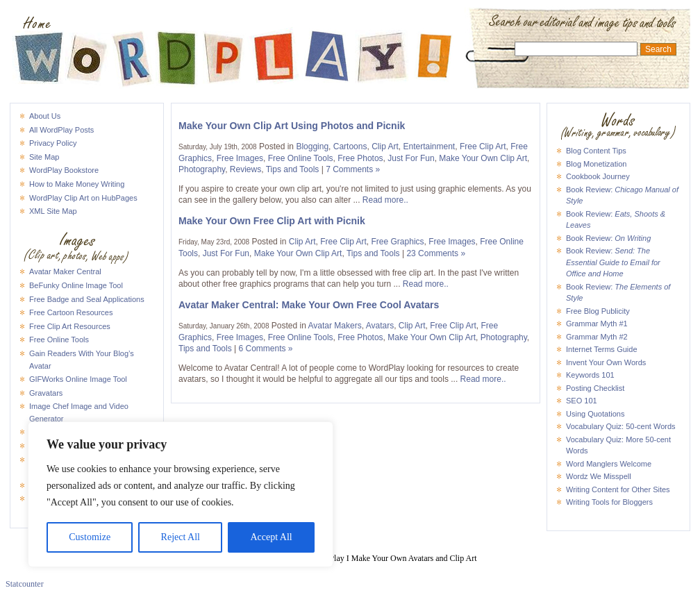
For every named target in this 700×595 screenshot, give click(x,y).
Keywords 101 (590, 375)
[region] (181, 494)
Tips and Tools (293, 169)
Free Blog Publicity (598, 311)
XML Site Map (53, 211)
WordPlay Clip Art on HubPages (83, 198)
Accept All (271, 537)
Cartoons (350, 146)
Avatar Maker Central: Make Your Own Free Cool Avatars (309, 305)
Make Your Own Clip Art (483, 158)
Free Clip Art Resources (70, 326)
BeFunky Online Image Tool (76, 285)
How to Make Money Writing (77, 184)
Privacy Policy (53, 143)
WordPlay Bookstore (64, 170)
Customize (90, 537)
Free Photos (360, 158)
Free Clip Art (483, 146)
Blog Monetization (596, 164)
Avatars (380, 326)
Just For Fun (411, 158)
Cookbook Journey (598, 176)
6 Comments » (266, 349)
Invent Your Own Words (606, 362)
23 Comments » (436, 253)
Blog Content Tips (596, 151)
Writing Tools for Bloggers (609, 502)
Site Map (44, 157)
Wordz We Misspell (599, 476)
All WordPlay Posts (61, 130)
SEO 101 (582, 401)
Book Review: (608, 238)
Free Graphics (398, 242)
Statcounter (25, 584)
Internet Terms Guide (602, 349)
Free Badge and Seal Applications (87, 299)
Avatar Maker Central (65, 271)
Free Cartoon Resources (71, 312)
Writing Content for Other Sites (618, 489)
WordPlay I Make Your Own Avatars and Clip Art (350, 24)
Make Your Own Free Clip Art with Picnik (272, 221)
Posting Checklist (595, 388)
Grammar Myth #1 (597, 324)
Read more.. (385, 200)
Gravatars (46, 393)
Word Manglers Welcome (609, 464)
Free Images (240, 158)
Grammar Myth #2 (597, 337)
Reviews (245, 169)
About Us (45, 116)
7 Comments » (353, 169)
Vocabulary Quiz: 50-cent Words (621, 426)
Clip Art (385, 146)
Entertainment (430, 146)
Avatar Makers (335, 326)
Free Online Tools (59, 340)
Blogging (312, 146)
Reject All (181, 537)
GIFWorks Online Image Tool (78, 379)
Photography (202, 169)
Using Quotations (595, 414)
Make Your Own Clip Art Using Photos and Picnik (292, 126)
